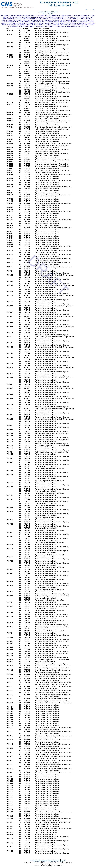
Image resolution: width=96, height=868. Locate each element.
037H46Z (87, 16)
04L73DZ (67, 17)
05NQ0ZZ (12, 19)
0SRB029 (63, 25)
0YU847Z (75, 26)
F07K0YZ (87, 26)
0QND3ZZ (80, 23)
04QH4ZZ (73, 17)
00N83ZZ (20, 16)
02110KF (48, 16)
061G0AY (23, 19)
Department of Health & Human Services (41, 860)
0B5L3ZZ (90, 19)
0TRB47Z (91, 25)
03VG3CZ (23, 17)
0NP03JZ (21, 23)
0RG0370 (11, 25)
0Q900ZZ (68, 23)
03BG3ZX (93, 16)
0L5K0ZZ (74, 22)
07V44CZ (63, 19)
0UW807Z (21, 26)
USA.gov (64, 860)
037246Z (82, 16)
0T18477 (80, 25)
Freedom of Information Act (49, 861)
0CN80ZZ (16, 20)
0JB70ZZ (28, 22)
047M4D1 (56, 17)
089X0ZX (68, 19)
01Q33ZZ (42, 16)
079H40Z (46, 19)
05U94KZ (17, 19)
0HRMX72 (23, 22)
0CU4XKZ (22, 20)
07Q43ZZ (57, 19)
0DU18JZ (68, 20)
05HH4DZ (6, 19)
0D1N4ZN (45, 20)
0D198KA (34, 20)
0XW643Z (63, 26)
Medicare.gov (56, 860)
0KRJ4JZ (62, 22)
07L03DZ (51, 19)
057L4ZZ (90, 17)
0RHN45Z (23, 25)
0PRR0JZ (57, 23)
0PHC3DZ (45, 23)
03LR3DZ (11, 17)
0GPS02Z (11, 22)
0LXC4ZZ (91, 22)
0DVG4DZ (74, 20)
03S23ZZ (17, 17)
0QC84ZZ (74, 23)
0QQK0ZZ (86, 23)
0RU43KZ (34, 25)
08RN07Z (74, 19)
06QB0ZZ (35, 19)
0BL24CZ (5, 20)
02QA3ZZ (65, 16)
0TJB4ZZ (86, 25)
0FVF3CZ (5, 22)
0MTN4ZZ (10, 23)
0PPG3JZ (51, 23)
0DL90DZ (57, 20)
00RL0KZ (25, 16)
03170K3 (76, 16)
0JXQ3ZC (45, 22)
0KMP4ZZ (57, 22)
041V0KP (40, 17)
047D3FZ (51, 17)
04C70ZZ (62, 17)
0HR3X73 (17, 22)
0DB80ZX (51, 20)
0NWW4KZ (33, 23)
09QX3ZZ (85, 19)
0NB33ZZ (16, 23)
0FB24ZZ (85, 20)
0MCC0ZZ (4, 23)
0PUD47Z (63, 23)
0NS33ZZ (27, 23)
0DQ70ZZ (63, 20)
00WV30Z (31, 16)
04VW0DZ (85, 17)
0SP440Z (58, 25)
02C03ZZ (59, 16)
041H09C (34, 17)
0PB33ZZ (39, 23)
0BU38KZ (11, 20)
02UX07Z (71, 16)
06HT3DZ (29, 19)
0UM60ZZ (15, 26)
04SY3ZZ (79, 17)
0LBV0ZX (80, 22)
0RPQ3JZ (29, 25)
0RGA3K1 (17, 25)
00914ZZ (8, 16)
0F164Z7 (80, 20)
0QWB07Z (5, 25)
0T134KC (75, 25)
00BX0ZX (14, 16)
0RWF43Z (40, 25)
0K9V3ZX (51, 22)
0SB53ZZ (46, 25)
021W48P (54, 16)
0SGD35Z (52, 25)
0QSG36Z (92, 23)
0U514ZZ (9, 26)
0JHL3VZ (34, 22)
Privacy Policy (36, 861)
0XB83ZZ (58, 26)
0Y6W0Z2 (69, 26)
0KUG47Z (68, 22)
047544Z (45, 17)
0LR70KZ (85, 22)
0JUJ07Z (40, 22)
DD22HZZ (81, 26)
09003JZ (79, 19)
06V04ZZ (40, 19)
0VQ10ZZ (27, 26)
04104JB (28, 17)
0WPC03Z (45, 26)
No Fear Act (60, 861)
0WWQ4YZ (51, 26)
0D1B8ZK (39, 20)
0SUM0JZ (69, 25)
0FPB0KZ (91, 20)
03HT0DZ (6, 17)
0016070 (3, 16)
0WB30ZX (39, 26)
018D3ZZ (37, 16)
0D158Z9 (28, 20)
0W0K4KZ (33, 26)
